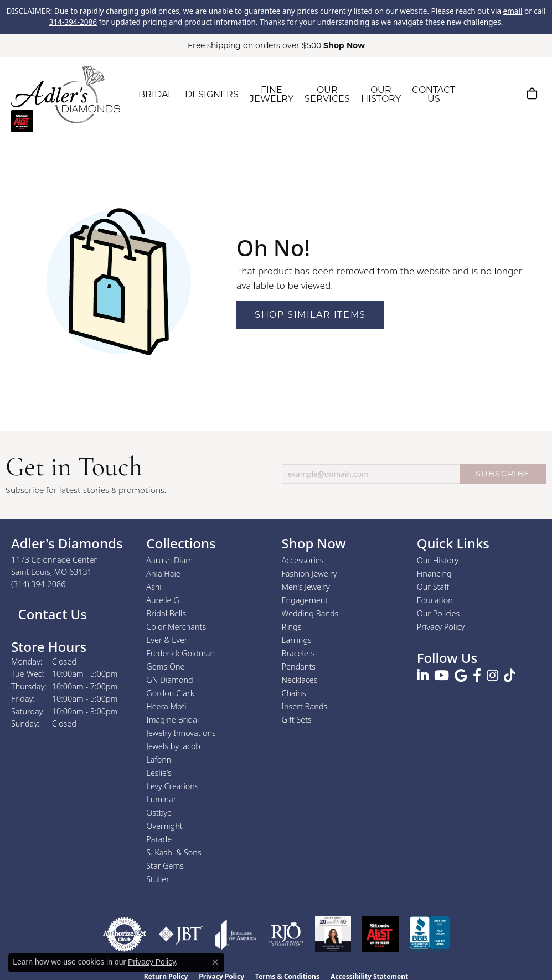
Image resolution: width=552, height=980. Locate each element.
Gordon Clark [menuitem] (170, 693)
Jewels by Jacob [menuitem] (173, 746)
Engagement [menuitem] (305, 600)
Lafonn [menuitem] (159, 759)
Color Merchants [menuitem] (176, 627)
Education (435, 600)
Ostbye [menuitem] (159, 813)
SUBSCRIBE (503, 474)
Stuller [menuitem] (158, 879)
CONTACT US (434, 94)
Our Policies (438, 613)
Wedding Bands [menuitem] (310, 613)
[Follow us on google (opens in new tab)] (461, 676)
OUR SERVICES (327, 94)
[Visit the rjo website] (286, 934)
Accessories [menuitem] (303, 560)
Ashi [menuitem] (154, 587)
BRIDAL (156, 94)
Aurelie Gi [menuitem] (164, 600)
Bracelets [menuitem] (298, 653)
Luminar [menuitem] (161, 799)
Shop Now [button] (344, 45)
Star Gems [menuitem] (165, 866)
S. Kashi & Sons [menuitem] (174, 852)
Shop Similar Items (310, 315)
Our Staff (433, 587)
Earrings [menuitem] (297, 640)
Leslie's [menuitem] (159, 773)
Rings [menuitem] (292, 627)
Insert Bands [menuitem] (305, 706)
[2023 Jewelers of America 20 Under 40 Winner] (333, 934)
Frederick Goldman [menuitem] (180, 653)
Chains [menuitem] (294, 693)
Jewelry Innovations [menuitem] (181, 733)
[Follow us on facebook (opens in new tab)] (477, 676)
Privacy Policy (441, 627)
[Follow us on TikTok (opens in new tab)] (510, 676)
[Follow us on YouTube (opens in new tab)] (442, 676)
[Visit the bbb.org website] (430, 934)
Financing (434, 574)
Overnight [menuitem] (164, 826)
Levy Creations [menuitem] (172, 786)
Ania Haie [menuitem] (163, 574)
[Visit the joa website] (236, 934)
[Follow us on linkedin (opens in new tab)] (423, 676)
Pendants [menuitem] (299, 667)
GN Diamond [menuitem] (169, 680)
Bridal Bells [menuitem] (166, 613)
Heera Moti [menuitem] (166, 706)
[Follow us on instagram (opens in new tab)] (492, 676)
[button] (479, 94)
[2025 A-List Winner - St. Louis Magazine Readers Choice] (381, 934)
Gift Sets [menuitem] (297, 720)
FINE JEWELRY (272, 94)
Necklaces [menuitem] (300, 680)
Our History (438, 560)
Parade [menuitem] (159, 839)
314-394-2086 (73, 22)
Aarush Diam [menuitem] (169, 560)
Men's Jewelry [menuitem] (306, 587)
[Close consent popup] (215, 962)
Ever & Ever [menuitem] (167, 640)
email (513, 11)
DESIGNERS (212, 94)
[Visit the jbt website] (181, 934)
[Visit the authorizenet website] (125, 934)
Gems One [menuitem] (165, 667)
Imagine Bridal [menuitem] (172, 720)
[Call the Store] (38, 584)
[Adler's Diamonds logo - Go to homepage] (66, 95)
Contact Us (51, 614)
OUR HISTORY (381, 94)
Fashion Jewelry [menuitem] (309, 574)
